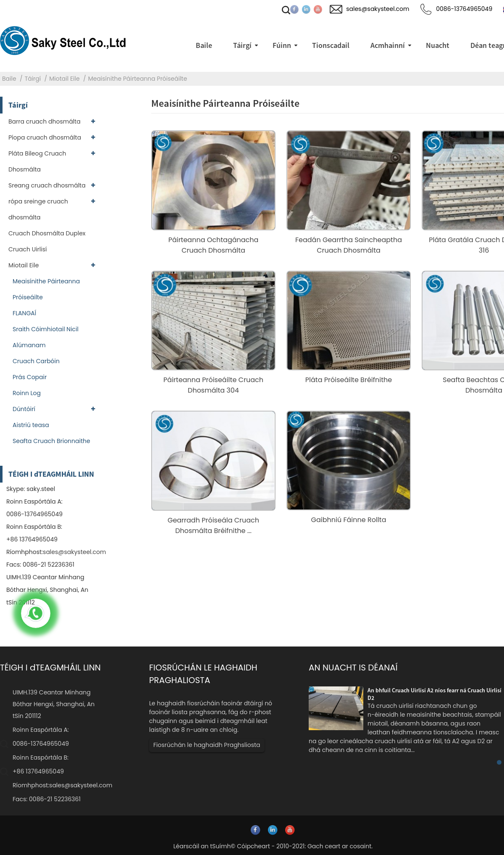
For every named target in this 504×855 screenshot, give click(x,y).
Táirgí (33, 79)
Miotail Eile (64, 79)
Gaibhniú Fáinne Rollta (349, 520)
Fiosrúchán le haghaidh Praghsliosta (207, 745)
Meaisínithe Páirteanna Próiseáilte (138, 79)
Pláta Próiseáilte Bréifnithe (349, 380)
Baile (9, 79)
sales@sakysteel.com (74, 552)
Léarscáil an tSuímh (202, 846)
